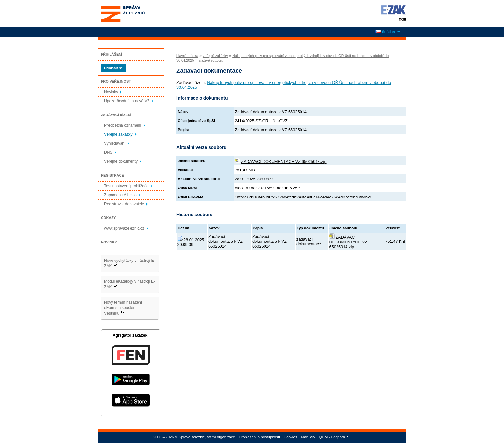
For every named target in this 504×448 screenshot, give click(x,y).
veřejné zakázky (215, 56)
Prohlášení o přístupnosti (259, 437)
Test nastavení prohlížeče (126, 186)
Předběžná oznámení (123, 125)
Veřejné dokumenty (121, 161)
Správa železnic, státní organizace (134, 13)
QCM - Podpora (332, 437)
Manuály (308, 437)
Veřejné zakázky (118, 134)
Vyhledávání (115, 143)
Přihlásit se (113, 68)
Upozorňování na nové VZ (127, 101)
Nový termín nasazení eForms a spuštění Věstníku (123, 308)
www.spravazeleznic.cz (124, 228)
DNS (108, 152)
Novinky (111, 92)
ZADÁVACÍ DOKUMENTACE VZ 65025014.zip (284, 162)
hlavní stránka (187, 56)
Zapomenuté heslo (120, 195)
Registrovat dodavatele (124, 204)
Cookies (291, 437)
